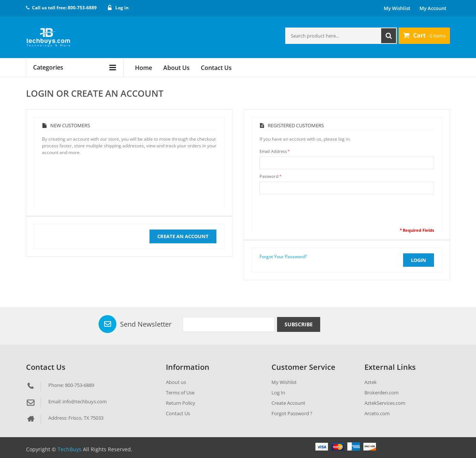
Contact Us (216, 68)
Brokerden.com (382, 393)
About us (176, 382)
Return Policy (181, 403)
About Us (176, 68)
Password (269, 176)
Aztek (371, 382)
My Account (433, 8)
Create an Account (183, 236)
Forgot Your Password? (283, 257)
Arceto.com (377, 413)
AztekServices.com (385, 403)
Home (144, 68)
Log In (278, 393)
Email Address (273, 151)
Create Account (288, 403)
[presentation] (316, 212)
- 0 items (424, 35)
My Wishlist (397, 8)
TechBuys (70, 449)
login (419, 260)
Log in (122, 8)
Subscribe (299, 324)
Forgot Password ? (292, 413)
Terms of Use (180, 393)
